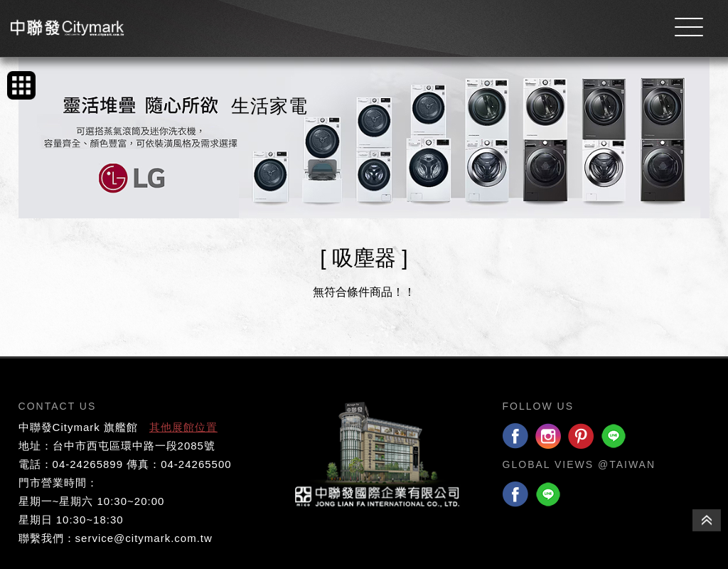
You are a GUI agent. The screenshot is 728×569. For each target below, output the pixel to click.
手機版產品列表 (21, 85)
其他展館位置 (183, 427)
